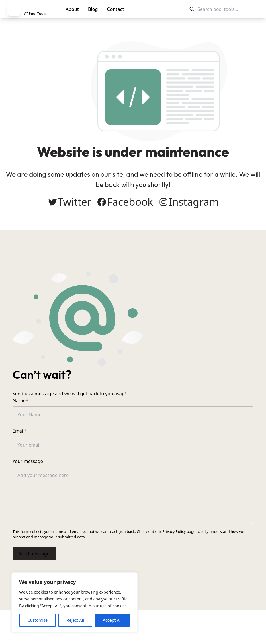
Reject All (75, 620)
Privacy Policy (174, 531)
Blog (93, 9)
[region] (75, 602)
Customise (38, 620)
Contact (115, 9)
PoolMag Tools (154, 9)
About (72, 9)
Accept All (112, 620)
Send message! (35, 554)
